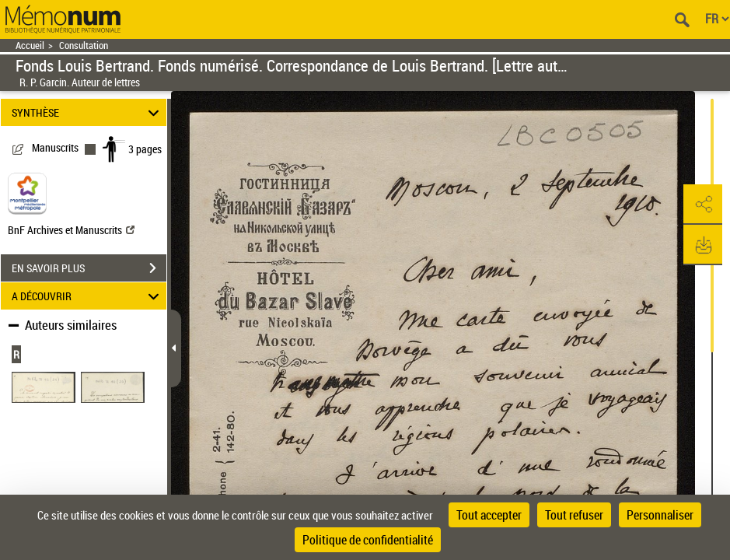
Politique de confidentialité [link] (368, 540)
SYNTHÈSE (87, 112)
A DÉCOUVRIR (87, 296)
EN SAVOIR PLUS (89, 268)
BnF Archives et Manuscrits (71, 230)
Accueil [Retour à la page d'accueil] (30, 45)
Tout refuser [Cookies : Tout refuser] (574, 515)
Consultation (84, 45)
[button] (703, 205)
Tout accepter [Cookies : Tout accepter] (489, 515)
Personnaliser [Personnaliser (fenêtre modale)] (660, 515)
